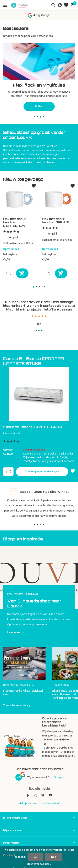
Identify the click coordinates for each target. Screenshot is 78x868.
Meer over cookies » (39, 864)
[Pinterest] (43, 796)
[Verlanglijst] (66, 5)
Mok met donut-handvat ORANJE (56, 221)
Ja (35, 857)
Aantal (8, 472)
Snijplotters (39, 102)
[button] (35, 117)
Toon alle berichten (15, 705)
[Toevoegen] (22, 273)
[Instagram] (35, 796)
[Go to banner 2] (39, 75)
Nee (54, 857)
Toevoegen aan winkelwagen (42, 472)
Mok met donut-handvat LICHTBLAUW (15, 222)
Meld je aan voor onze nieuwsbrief (39, 803)
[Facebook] (28, 796)
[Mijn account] (60, 5)
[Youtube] (50, 796)
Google (46, 15)
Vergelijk (11, 237)
